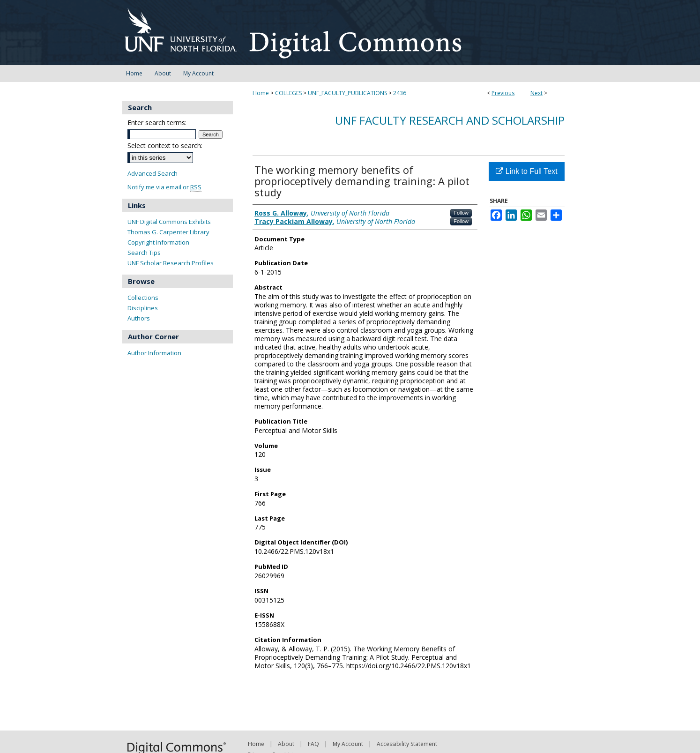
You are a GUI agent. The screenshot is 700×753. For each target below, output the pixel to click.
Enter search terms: (157, 123)
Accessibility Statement (407, 744)
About (286, 744)
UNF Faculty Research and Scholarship (450, 120)
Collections (143, 298)
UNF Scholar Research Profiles (171, 263)
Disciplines (143, 308)
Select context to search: (165, 145)
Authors (139, 318)
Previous (503, 93)
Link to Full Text (526, 171)
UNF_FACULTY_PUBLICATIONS (347, 93)
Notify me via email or (164, 187)
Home (261, 93)
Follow (461, 213)
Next (536, 93)
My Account (348, 744)
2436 (400, 93)
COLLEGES (288, 93)
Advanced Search (153, 173)
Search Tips (144, 253)
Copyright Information (158, 242)
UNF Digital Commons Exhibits (169, 222)
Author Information (154, 353)
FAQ (313, 744)
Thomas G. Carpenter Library (168, 232)
